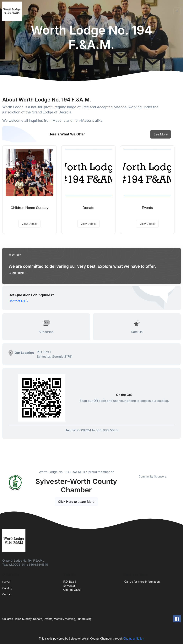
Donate (88, 208)
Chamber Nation (134, 639)
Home (6, 582)
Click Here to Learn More (76, 502)
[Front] (13, 11)
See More (161, 134)
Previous (121, 470)
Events (147, 208)
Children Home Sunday (30, 208)
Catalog (7, 588)
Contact (7, 594)
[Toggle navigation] (177, 11)
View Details (29, 224)
